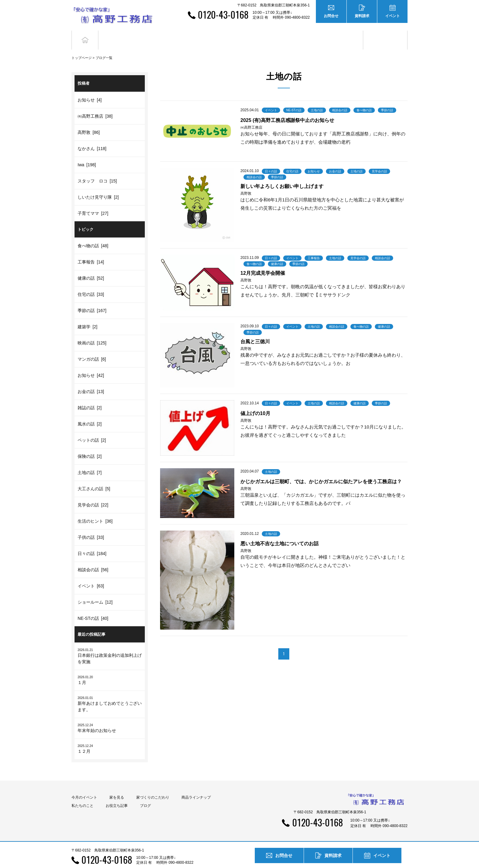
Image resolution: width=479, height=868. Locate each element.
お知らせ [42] (91, 364)
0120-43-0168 (223, 15)
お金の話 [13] (91, 381)
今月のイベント (84, 786)
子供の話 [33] (91, 526)
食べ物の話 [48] (93, 235)
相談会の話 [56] (93, 559)
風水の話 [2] (90, 413)
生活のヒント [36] (95, 510)
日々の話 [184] (92, 542)
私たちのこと (82, 795)
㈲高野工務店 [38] (95, 105)
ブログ (385, 34)
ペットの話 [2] (92, 429)
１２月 (110, 738)
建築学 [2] (88, 316)
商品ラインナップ (196, 786)
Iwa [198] (87, 153)
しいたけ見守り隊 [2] (98, 186)
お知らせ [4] (90, 89)
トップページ (82, 47)
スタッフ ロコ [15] (97, 170)
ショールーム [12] (95, 591)
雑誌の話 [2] (90, 397)
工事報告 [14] (91, 251)
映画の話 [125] (92, 332)
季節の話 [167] (92, 300)
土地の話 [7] (90, 462)
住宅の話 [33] (91, 283)
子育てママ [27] (93, 202)
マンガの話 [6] (92, 348)
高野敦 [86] (89, 121)
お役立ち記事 (341, 34)
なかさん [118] (92, 137)
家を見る (117, 786)
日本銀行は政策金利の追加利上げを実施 (110, 645)
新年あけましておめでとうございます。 (110, 693)
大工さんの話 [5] (94, 478)
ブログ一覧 (104, 47)
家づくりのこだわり (153, 786)
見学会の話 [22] (93, 494)
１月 (110, 669)
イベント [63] (91, 575)
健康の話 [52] (91, 267)
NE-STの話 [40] (93, 607)
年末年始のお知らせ (110, 717)
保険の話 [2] (90, 445)
